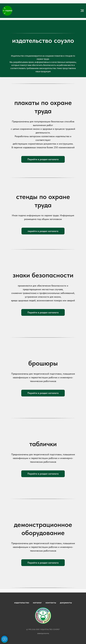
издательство (22, 602)
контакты (51, 602)
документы (66, 602)
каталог (37, 602)
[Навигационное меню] (82, 11)
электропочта (43, 633)
